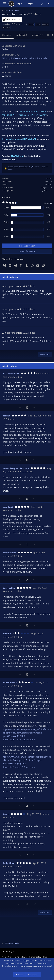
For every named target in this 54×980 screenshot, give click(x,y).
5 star (6, 208)
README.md (17, 156)
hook (38, 24)
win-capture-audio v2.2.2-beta (19, 309)
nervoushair (9, 553)
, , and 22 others (28, 168)
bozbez (7, 24)
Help (45, 957)
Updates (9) (21, 35)
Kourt (6, 814)
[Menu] (4, 4)
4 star (6, 215)
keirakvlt (8, 633)
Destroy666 (9, 588)
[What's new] (42, 4)
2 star (6, 229)
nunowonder (10, 683)
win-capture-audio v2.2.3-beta (19, 286)
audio (31, 24)
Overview (7, 35)
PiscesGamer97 (11, 373)
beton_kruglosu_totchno (16, 468)
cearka (6, 416)
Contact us (7, 957)
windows (6, 28)
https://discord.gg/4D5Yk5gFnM (19, 139)
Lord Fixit (8, 507)
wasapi (45, 24)
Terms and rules (21, 957)
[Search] (49, 4)
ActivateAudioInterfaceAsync (33, 111)
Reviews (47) (37, 35)
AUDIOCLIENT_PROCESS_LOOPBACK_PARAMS (25, 115)
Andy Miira (9, 863)
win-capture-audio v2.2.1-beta (19, 333)
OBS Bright (8, 951)
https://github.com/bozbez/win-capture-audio (25, 58)
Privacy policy (35, 957)
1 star (6, 236)
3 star (6, 222)
